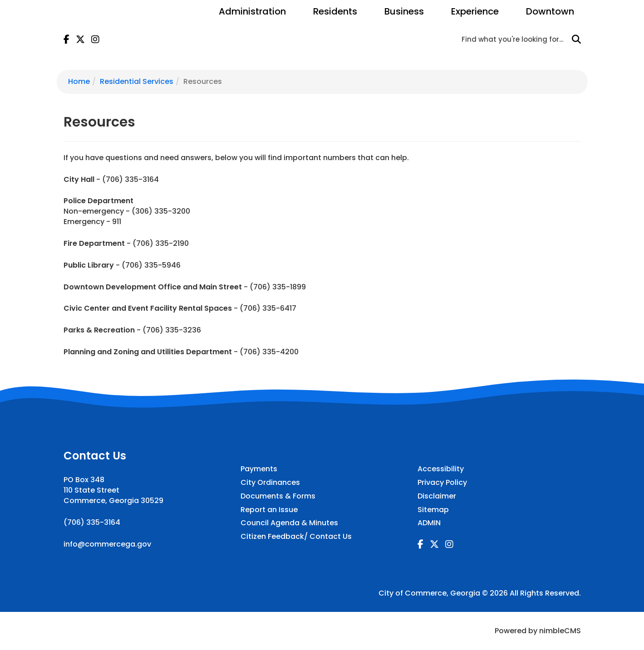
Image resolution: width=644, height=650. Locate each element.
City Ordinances (270, 483)
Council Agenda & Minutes (289, 523)
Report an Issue (269, 510)
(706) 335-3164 (92, 522)
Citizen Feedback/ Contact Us (296, 537)
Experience (475, 11)
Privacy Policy (442, 483)
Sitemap (433, 510)
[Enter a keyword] (515, 39)
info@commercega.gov (107, 544)
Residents (335, 11)
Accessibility (441, 469)
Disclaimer (437, 496)
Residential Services (137, 81)
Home (79, 81)
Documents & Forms (278, 496)
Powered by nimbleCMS (538, 631)
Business (404, 11)
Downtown (550, 11)
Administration (252, 11)
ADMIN (429, 523)
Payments (259, 469)
